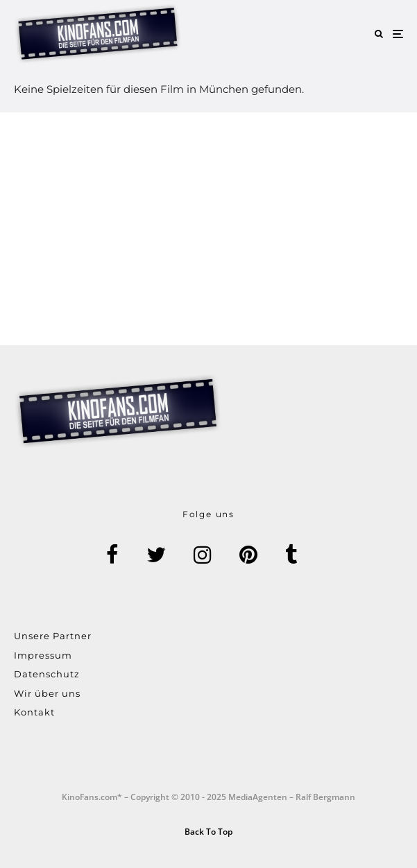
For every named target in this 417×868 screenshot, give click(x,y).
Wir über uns (47, 693)
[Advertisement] (209, 229)
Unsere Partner (53, 636)
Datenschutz (47, 674)
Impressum (43, 655)
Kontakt (34, 712)
